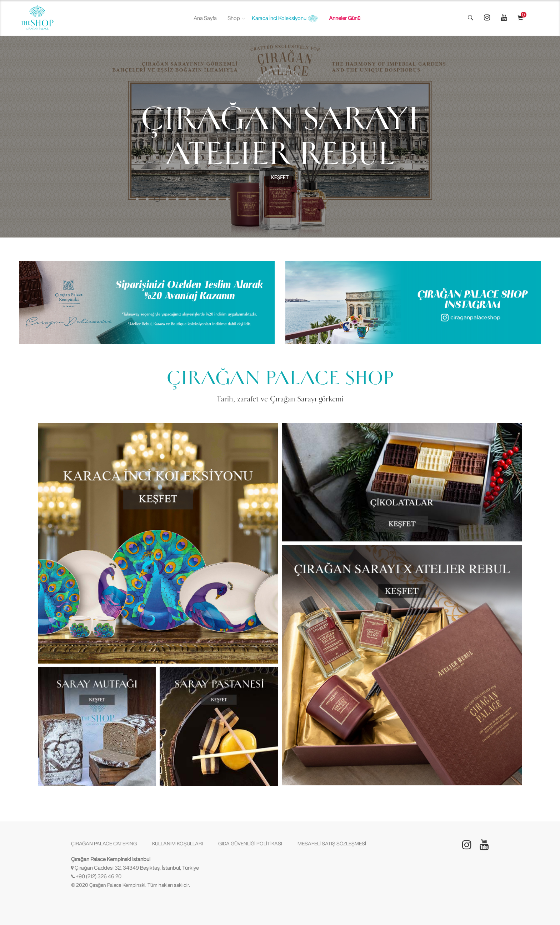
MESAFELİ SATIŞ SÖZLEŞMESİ (332, 844)
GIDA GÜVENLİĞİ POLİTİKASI (250, 844)
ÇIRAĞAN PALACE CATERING (104, 844)
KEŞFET (280, 177)
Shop (234, 18)
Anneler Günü (345, 18)
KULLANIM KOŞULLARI (177, 844)
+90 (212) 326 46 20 (99, 876)
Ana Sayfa (205, 18)
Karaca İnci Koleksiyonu (285, 19)
